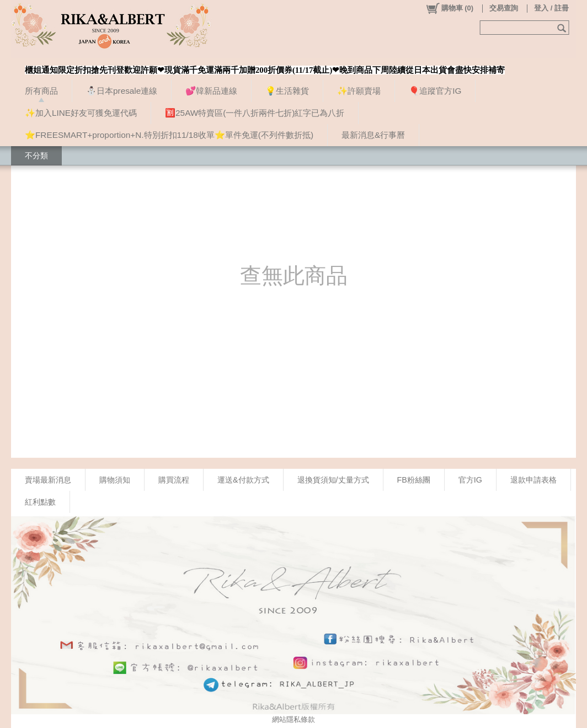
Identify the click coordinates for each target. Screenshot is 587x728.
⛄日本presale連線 (122, 91)
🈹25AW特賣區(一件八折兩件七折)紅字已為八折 (255, 113)
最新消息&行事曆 (373, 135)
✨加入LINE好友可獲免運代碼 (81, 113)
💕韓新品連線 (211, 91)
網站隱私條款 (293, 719)
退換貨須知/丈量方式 (333, 480)
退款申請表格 (533, 480)
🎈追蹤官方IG (435, 91)
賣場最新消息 (48, 480)
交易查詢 (504, 8)
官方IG (470, 480)
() (449, 8)
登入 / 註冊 (551, 8)
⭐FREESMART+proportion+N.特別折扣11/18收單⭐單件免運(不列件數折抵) (169, 135)
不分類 (36, 156)
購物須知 (115, 480)
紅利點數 (40, 502)
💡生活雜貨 (287, 91)
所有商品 (41, 91)
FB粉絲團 (414, 480)
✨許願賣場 (359, 91)
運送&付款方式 (243, 480)
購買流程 (174, 480)
